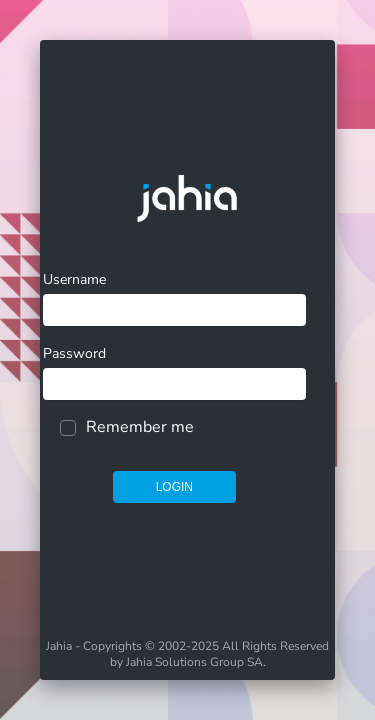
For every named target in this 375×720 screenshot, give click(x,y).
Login (174, 487)
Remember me (140, 427)
